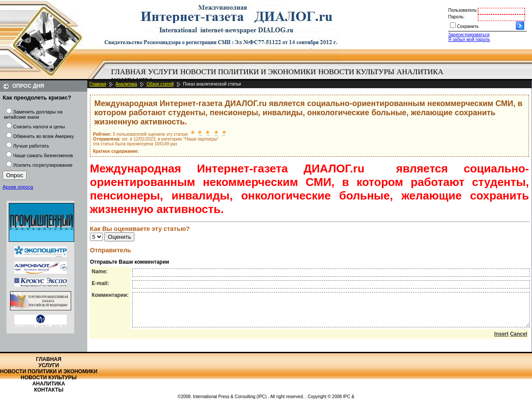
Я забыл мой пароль (469, 40)
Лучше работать (31, 146)
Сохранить (468, 26)
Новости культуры (356, 72)
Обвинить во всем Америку (43, 136)
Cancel (519, 341)
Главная (129, 72)
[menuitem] (129, 72)
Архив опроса (18, 187)
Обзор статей (160, 84)
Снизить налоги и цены (39, 127)
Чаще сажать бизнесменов (43, 155)
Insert (502, 341)
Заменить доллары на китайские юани (33, 114)
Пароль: (456, 17)
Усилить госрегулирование (43, 165)
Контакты (49, 390)
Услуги (163, 72)
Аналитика (420, 72)
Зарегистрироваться (469, 35)
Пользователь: (463, 10)
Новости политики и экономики (248, 72)
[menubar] (279, 76)
